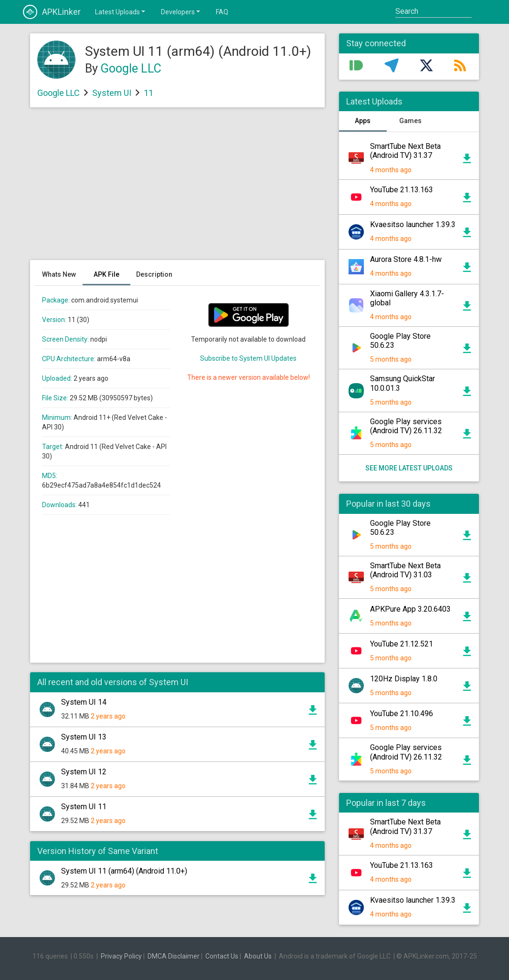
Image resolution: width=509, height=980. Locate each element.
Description (154, 274)
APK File (106, 274)
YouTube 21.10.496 (402, 714)
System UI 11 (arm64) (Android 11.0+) (124, 871)
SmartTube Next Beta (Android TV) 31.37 (405, 151)
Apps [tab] (363, 121)
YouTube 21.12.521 (402, 644)
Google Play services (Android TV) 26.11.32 (406, 426)
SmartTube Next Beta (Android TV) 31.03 (405, 570)
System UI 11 (84, 807)
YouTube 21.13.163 (402, 190)
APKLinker (52, 12)
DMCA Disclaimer (174, 956)
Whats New (59, 274)
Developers (181, 11)
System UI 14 (84, 702)
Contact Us (222, 956)
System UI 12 (84, 772)
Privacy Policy (121, 956)
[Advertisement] (177, 188)
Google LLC (131, 68)
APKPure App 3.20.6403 (410, 609)
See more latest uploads (409, 468)
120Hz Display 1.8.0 (404, 679)
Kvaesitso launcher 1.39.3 (413, 224)
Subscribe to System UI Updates (248, 358)
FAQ (222, 12)
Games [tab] (410, 121)
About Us (258, 956)
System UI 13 (84, 737)
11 (148, 93)
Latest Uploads (121, 11)
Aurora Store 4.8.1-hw (406, 259)
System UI (112, 93)
